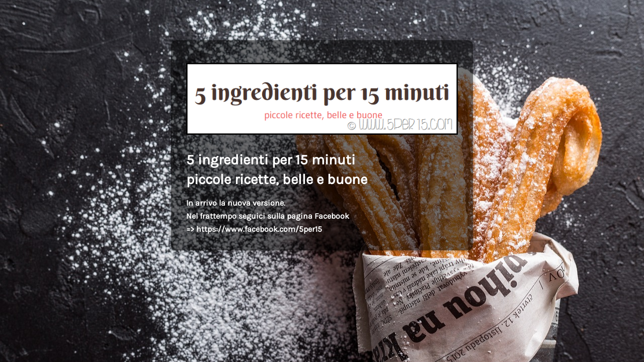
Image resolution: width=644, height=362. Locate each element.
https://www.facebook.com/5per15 (259, 229)
